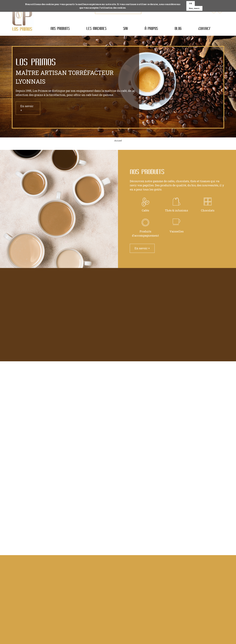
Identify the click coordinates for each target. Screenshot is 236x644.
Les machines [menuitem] (96, 29)
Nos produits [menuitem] (60, 29)
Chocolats (208, 206)
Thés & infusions (176, 206)
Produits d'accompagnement (145, 229)
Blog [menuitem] (178, 29)
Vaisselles (177, 227)
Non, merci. (194, 8)
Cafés (145, 206)
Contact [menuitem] (204, 29)
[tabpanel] (118, 87)
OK (191, 3)
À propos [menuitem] (151, 29)
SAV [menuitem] (125, 29)
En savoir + (27, 108)
